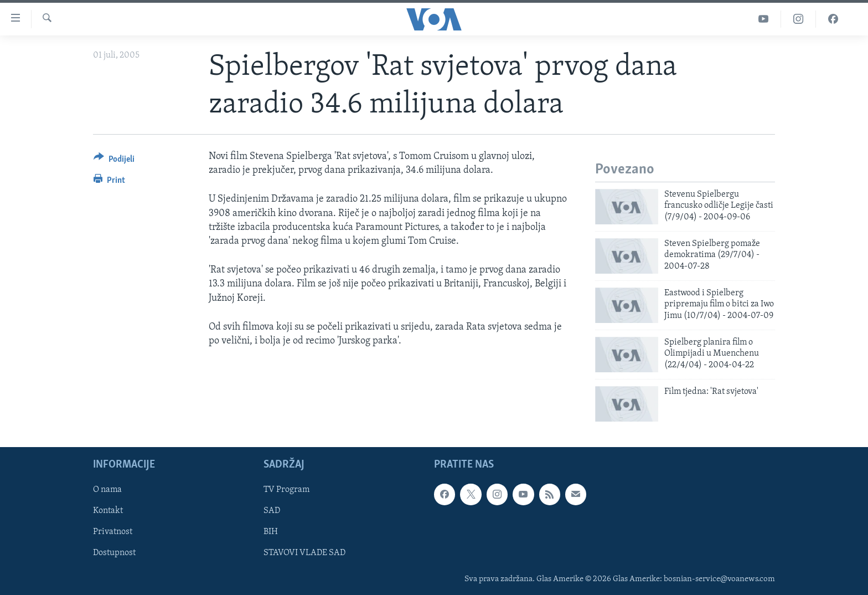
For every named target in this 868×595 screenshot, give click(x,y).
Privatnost (113, 532)
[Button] (114, 161)
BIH (271, 532)
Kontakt (108, 511)
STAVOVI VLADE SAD (304, 553)
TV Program (286, 490)
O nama (107, 490)
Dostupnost (114, 553)
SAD (272, 511)
